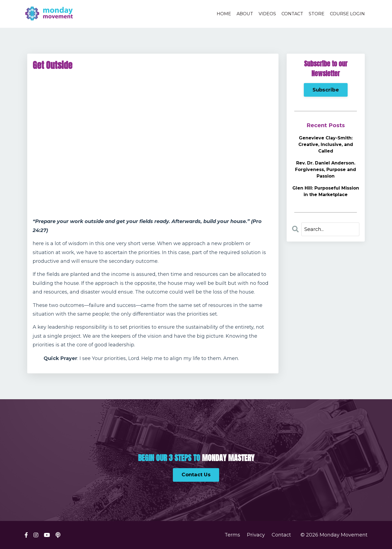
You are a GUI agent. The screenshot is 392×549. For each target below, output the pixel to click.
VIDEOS (267, 14)
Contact (281, 535)
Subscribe (326, 90)
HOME (224, 14)
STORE (317, 14)
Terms (232, 535)
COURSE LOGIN (347, 14)
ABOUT (245, 14)
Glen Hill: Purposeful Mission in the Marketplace (326, 191)
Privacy (256, 535)
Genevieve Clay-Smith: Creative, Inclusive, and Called (326, 144)
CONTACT (292, 14)
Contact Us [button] (196, 475)
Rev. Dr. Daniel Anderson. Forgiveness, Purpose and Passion (326, 170)
